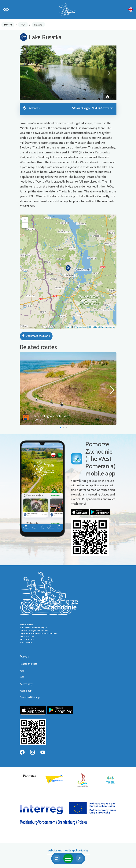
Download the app (30, 697)
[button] (27, 73)
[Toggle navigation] (68, 858)
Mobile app (26, 691)
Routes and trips (28, 664)
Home (8, 25)
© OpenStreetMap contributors (101, 327)
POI (23, 25)
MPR (22, 677)
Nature (38, 25)
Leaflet (69, 327)
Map (22, 671)
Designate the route (36, 336)
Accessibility (26, 684)
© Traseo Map (80, 327)
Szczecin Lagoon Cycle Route (51, 416)
